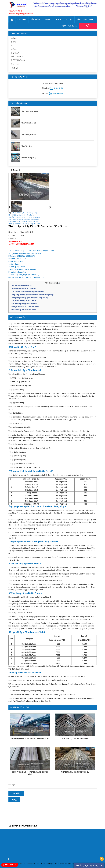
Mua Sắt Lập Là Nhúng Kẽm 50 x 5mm (21, 215)
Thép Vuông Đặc (18, 60)
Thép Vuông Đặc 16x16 (30, 111)
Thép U (14, 49)
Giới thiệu (22, 20)
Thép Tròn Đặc (17, 57)
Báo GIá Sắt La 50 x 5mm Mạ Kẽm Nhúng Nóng (24, 222)
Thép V (14, 46)
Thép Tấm (15, 64)
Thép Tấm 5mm (27, 146)
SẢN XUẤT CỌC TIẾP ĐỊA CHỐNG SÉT (75, 739)
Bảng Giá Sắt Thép (85, 20)
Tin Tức (58, 20)
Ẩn (59, 283)
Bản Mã (15, 68)
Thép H (14, 38)
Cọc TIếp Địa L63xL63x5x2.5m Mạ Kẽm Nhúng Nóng (30, 739)
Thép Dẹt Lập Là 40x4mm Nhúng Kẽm (75, 772)
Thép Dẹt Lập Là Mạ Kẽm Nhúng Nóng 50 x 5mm (24, 224)
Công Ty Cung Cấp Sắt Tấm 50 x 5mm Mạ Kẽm (24, 219)
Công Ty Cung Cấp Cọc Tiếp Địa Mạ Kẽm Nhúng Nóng (30, 773)
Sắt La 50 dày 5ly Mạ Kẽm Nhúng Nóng (24, 213)
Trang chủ (16, 170)
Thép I (13, 42)
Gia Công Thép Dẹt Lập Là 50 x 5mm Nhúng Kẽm (24, 217)
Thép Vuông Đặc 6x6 (29, 135)
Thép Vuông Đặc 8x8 (29, 123)
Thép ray (15, 53)
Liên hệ (47, 20)
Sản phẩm (35, 20)
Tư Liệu (69, 20)
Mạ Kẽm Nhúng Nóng (29, 158)
